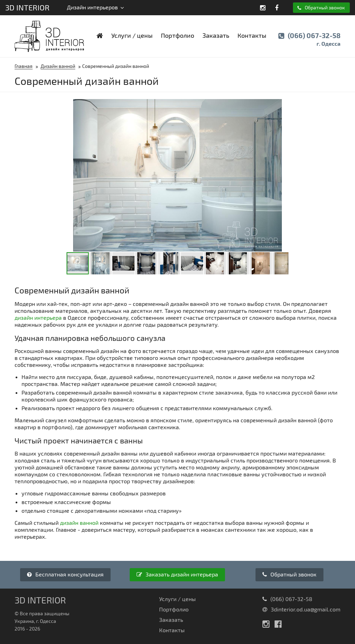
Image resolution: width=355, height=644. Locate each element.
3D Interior (27, 7)
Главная (24, 66)
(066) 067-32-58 (309, 39)
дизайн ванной (79, 523)
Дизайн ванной (58, 66)
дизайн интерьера (38, 317)
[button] (282, 105)
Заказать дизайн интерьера (177, 574)
